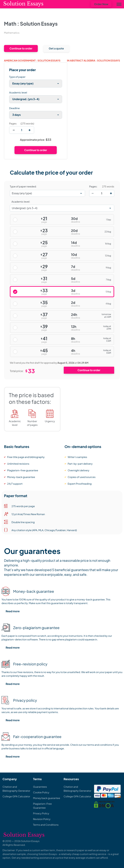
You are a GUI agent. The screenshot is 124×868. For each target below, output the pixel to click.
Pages (13, 123)
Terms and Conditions (46, 825)
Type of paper (17, 77)
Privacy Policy (41, 813)
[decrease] (14, 130)
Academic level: (21, 202)
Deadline (14, 108)
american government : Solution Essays (32, 60)
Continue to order (21, 48)
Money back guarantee (46, 798)
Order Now (101, 4)
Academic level (18, 92)
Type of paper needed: (23, 186)
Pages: (93, 186)
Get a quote (56, 48)
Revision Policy (42, 819)
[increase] (30, 130)
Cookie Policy (41, 792)
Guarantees (40, 787)
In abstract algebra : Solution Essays (93, 60)
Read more (13, 611)
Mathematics (12, 33)
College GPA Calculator (16, 796)
